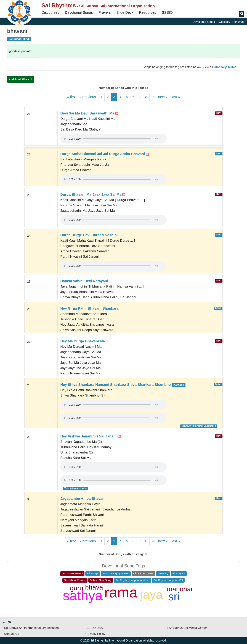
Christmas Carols (143, 573)
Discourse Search (72, 573)
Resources (148, 12)
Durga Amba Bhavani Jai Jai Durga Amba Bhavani (105, 154)
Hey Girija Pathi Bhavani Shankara (89, 308)
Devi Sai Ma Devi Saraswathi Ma (89, 113)
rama (121, 592)
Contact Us (12, 634)
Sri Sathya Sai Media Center (188, 628)
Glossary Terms (225, 67)
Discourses (50, 12)
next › (163, 97)
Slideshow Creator (75, 580)
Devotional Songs (79, 12)
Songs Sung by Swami (116, 573)
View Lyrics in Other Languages (199, 426)
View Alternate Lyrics (76, 488)
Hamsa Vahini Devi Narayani (84, 281)
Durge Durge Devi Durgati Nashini (89, 235)
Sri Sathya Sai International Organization (31, 628)
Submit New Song (101, 580)
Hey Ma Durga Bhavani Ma (83, 341)
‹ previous (88, 97)
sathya (83, 595)
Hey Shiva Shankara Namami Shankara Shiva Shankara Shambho (123, 385)
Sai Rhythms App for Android (132, 580)
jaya (151, 595)
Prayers (105, 12)
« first (71, 97)
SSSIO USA (95, 628)
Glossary (225, 22)
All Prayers (179, 573)
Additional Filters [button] (19, 79)
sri (174, 596)
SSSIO (167, 12)
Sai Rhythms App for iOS (168, 580)
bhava (94, 587)
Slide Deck (125, 12)
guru (77, 588)
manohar (180, 589)
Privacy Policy (96, 634)
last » (176, 97)
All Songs (93, 573)
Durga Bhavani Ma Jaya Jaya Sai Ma (93, 194)
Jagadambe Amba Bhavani (83, 499)
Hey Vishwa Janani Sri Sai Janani (90, 436)
